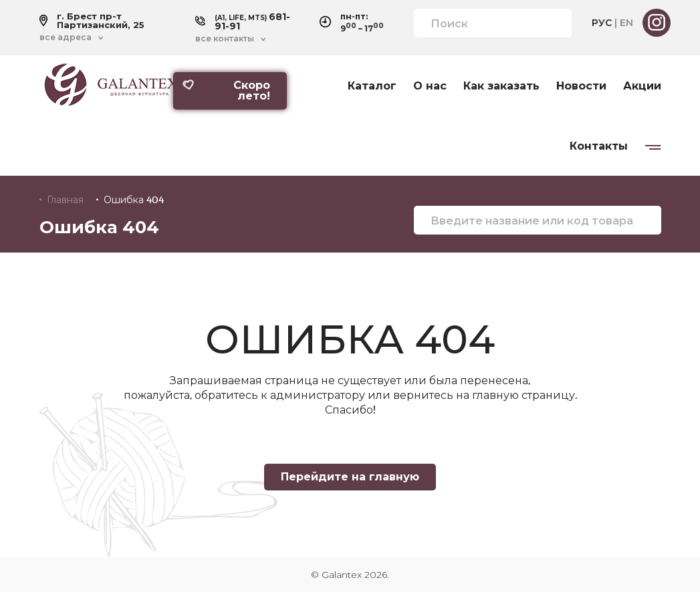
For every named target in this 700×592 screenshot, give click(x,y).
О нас (430, 86)
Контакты (599, 146)
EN (626, 23)
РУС (602, 23)
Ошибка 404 (134, 200)
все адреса (66, 37)
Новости (581, 86)
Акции (642, 86)
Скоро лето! (226, 91)
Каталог (372, 86)
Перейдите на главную (350, 477)
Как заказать (501, 86)
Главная (65, 200)
